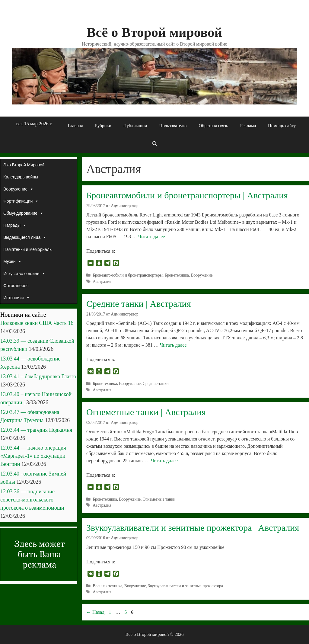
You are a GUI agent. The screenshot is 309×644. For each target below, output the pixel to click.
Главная (75, 126)
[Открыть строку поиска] (154, 144)
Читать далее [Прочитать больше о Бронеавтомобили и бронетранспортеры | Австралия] (152, 237)
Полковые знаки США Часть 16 (37, 323)
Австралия (102, 282)
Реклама (248, 126)
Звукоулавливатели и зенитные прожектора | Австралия (193, 528)
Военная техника (107, 586)
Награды (15, 225)
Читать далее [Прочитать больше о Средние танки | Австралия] (173, 345)
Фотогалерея (16, 286)
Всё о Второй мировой (154, 32)
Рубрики (103, 126)
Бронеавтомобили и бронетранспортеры (128, 275)
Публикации (135, 126)
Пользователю (173, 126)
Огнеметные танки (159, 499)
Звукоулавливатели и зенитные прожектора (185, 586)
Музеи (13, 261)
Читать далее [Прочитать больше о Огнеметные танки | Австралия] (164, 461)
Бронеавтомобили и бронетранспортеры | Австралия (187, 195)
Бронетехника (177, 275)
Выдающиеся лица (25, 237)
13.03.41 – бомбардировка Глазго (38, 376)
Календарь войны (21, 177)
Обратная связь (213, 126)
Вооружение (202, 275)
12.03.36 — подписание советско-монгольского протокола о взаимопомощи (32, 500)
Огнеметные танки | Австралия (146, 412)
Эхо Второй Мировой (24, 165)
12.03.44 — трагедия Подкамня (36, 430)
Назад (95, 612)
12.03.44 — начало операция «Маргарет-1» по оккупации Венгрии (33, 456)
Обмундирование (23, 213)
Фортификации (21, 201)
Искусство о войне (24, 274)
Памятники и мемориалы (28, 251)
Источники (17, 298)
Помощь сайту (282, 126)
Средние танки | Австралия (139, 304)
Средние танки (156, 384)
